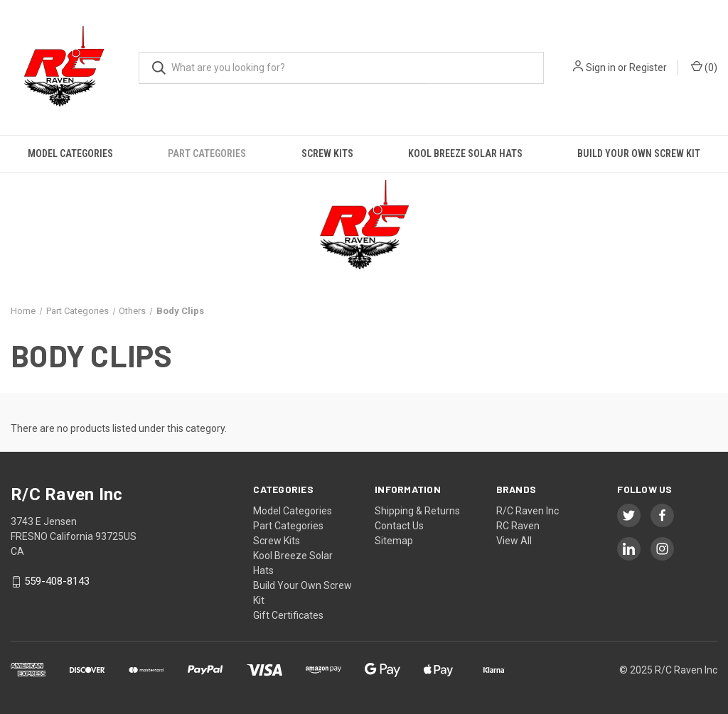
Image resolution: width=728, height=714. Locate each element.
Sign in (601, 67)
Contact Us (399, 526)
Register (648, 67)
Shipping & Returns (417, 511)
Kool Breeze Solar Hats (465, 153)
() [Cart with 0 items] (704, 67)
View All (514, 541)
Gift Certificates (288, 615)
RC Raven (518, 526)
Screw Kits (327, 153)
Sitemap (394, 541)
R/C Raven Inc (528, 511)
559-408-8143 (57, 582)
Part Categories (207, 153)
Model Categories (70, 153)
